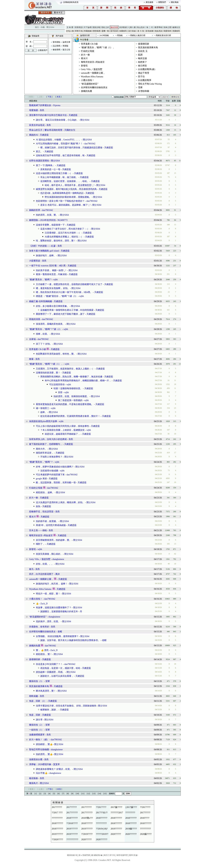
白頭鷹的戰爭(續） (147, 69)
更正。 (39, 152)
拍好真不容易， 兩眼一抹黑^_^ (51, 270)
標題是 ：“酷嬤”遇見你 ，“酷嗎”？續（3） (57, 296)
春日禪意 (142, 66)
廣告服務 (149, 2)
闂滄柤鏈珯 (72, 855)
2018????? (145, 818)
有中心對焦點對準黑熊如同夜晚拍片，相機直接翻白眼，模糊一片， (78, 381)
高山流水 (141, 27)
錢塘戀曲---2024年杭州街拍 (42, 220)
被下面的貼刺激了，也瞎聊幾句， (46, 444)
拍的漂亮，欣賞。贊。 (47, 215)
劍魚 (38, 506)
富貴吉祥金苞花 (37, 125)
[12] (88, 794)
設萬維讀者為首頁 (71, 2)
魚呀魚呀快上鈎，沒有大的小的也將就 (48, 439)
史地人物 (70, 31)
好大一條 (85, 55)
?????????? (130, 813)
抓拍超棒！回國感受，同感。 (50, 672)
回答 (60, 392)
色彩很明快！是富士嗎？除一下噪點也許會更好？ (60, 201)
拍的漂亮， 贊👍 (44, 754)
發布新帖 (56, 42)
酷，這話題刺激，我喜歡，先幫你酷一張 (56, 483)
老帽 (60, 632)
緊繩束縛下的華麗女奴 (40, 105)
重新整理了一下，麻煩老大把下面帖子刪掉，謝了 (60, 314)
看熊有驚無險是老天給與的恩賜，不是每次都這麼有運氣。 (65, 404)
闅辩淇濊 (134, 855)
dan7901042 (90, 144)
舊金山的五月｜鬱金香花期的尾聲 (46, 130)
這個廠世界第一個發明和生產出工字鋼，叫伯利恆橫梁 (67, 310)
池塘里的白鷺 (36, 759)
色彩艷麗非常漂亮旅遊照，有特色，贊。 (56, 354)
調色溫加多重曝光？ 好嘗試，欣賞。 (54, 769)
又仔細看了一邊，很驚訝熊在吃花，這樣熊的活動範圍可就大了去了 (69, 284)
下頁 (49, 97)
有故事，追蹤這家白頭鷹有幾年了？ (54, 608)
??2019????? (87, 834)
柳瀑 (31, 359)
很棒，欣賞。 (43, 334)
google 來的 (41, 479)
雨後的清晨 (35, 319)
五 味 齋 (70, 27)
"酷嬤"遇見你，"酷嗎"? (40, 280)
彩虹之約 (105, 27)
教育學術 (158, 27)
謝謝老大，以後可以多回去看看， (57, 676)
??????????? (57, 818)
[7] (63, 794)
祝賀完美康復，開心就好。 (49, 554)
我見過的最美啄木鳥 (148, 48)
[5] (54, 794)
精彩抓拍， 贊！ (44, 654)
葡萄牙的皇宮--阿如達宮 (93, 62)
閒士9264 (50, 27)
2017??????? (72, 813)
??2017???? (101, 807)
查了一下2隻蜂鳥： (45, 165)
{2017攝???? (131, 807)
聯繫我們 (162, 2)
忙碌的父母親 (88, 51)
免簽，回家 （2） (38, 701)
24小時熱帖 (104, 35)
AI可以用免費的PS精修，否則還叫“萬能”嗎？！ (59, 144)
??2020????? (57, 839)
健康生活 (176, 27)
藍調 (140, 55)
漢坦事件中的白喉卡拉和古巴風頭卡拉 (48, 115)
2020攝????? (146, 834)
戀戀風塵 (96, 31)
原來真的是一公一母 (50, 169)
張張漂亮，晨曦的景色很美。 (50, 324)
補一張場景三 (43, 408)
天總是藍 (73, 115)
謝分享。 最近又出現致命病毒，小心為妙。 (57, 120)
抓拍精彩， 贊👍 (44, 744)
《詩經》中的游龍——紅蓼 (42, 246)
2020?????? (116, 834)
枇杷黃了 (142, 62)
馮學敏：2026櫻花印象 (40, 764)
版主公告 (66, 50)
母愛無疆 (34, 110)
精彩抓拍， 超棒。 (45, 492)
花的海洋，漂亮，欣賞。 (48, 621)
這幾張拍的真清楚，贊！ (48, 373)
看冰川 (84, 58)
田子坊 (141, 77)
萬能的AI (34, 135)
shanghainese (58, 559)
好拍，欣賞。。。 (45, 564)
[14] (99, 794)
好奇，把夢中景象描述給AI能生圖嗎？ (55, 467)
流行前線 (132, 31)
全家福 (32, 339)
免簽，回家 (35, 715)
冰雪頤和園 (144, 91)
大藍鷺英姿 (35, 261)
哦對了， (40, 544)
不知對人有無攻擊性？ (51, 457)
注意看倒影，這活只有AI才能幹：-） (63, 233)
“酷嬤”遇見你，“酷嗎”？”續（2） (45, 329)
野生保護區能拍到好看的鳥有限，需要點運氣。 (68, 197)
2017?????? (57, 807)
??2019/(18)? (102, 829)
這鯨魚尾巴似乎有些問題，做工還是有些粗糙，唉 (60, 155)
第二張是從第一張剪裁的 (70, 400)
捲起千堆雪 (144, 73)
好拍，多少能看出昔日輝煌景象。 (53, 306)
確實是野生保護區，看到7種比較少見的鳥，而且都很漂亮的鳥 (66, 189)
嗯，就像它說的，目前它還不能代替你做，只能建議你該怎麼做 (71, 148)
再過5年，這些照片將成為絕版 (51, 525)
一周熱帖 (119, 35)
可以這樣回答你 (57, 385)
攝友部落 (114, 27)
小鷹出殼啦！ (88, 80)
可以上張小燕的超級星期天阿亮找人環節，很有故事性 (62, 426)
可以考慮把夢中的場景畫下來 (50, 475)
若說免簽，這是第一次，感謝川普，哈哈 (60, 668)
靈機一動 (105, 31)
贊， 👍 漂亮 (42, 650)
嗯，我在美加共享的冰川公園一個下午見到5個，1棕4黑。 (64, 292)
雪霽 (140, 87)
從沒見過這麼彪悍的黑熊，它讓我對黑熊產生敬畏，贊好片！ (70, 416)
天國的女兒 (70, 130)
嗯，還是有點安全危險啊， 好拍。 (53, 288)
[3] (45, 794)
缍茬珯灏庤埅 (122, 855)
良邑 (42, 110)
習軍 (48, 681)
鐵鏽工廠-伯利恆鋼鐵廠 (41, 301)
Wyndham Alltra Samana (92, 77)
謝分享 (39, 720)
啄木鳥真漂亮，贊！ (46, 691)
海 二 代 (150, 27)
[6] (59, 794)
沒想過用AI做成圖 (49, 471)
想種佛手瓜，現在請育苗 (41, 512)
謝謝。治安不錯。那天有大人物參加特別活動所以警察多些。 (70, 640)
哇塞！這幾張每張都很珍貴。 (68, 388)
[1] (36, 794)
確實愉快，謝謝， (49, 710)
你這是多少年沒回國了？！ (49, 664)
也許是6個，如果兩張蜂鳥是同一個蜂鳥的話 (62, 193)
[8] (68, 794)
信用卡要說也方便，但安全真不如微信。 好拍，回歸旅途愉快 (66, 706)
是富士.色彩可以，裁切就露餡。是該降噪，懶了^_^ (65, 205)
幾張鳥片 (34, 783)
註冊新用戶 (43, 50)
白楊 (43, 27)
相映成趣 (34, 696)
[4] (49, 794)
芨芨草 (56, 764)
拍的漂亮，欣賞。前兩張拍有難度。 (71, 396)
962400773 (63, 220)
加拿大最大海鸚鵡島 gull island (44, 251)
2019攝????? (131, 829)
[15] (105, 794)
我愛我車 (167, 31)
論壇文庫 (66, 42)
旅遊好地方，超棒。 (46, 256)
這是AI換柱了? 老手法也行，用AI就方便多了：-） (65, 229)
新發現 (84, 66)
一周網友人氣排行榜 (137, 35)
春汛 (31, 569)
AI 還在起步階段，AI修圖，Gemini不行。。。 (58, 140)
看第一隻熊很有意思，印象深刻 (51, 274)
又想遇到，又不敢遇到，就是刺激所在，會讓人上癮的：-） (65, 369)
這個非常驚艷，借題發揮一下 (50, 225)
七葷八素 (132, 27)
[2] (40, 794)
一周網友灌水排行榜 (162, 35)
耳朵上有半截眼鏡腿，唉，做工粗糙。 (59, 177)
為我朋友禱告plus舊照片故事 (43, 421)
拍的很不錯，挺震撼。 (47, 521)
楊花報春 (34, 778)
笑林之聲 (167, 27)
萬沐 (58, 574)
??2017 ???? (57, 813)
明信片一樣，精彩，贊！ (48, 594)
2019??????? (72, 829)
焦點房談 (158, 31)
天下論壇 (88, 27)
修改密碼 (56, 50)
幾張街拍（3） (36, 681)
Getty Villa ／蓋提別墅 (92, 69)
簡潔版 (65, 46)
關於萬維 (175, 2)
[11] (83, 794)
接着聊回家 (144, 44)
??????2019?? (102, 834)
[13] (94, 794)
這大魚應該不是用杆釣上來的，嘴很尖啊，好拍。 (60, 502)
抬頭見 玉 (143, 51)
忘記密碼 (56, 46)
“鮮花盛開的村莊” (90, 84)
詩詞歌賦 (123, 27)
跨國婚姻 (88, 31)
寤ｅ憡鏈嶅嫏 (84, 855)
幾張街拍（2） (36, 725)
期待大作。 (41, 449)
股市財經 (114, 31)
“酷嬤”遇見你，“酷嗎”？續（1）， (98, 48)
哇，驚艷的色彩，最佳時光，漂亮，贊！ (56, 241)
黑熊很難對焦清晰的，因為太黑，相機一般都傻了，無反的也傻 (71, 377)
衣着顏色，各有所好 (39, 627)
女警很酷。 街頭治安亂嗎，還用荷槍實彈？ (57, 636)
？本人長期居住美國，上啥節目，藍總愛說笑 (62, 430)
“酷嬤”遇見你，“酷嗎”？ (41, 462)
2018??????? (72, 818)
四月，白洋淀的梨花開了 (41, 574)
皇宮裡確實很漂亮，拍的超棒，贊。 (54, 540)
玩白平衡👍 (42, 773)
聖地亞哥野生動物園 (39, 750)
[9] (72, 794)
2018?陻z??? (87, 818)
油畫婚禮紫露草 (37, 735)
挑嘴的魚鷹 (87, 91)
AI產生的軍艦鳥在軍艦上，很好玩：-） (64, 237)
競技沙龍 (96, 27)
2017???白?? (102, 813)
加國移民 (123, 31)
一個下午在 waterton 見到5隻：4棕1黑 (47, 266)
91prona (57, 105)
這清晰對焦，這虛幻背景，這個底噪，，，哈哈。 (65, 181)
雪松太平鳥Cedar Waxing (150, 84)
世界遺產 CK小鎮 (89, 44)
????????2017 (117, 813)
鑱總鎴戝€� (97, 855)
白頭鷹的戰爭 (145, 80)
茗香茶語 (79, 27)
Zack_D (44, 604)
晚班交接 (142, 58)
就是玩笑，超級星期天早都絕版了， (62, 434)
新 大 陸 (141, 31)
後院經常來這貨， (45, 453)
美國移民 (176, 31)
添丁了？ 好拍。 (44, 344)
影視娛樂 (150, 31)
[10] (77, 794)
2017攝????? (116, 807)
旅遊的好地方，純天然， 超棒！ (52, 584)
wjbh (56, 280)
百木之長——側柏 (38, 530)
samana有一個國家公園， (93, 73)
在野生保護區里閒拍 (39, 161)
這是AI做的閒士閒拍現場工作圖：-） (54, 173)
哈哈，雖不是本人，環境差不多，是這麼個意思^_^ (70, 185)
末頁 (59, 97)
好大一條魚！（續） (39, 740)
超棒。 (44, 412)
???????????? (72, 839)
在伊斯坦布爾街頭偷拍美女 (94, 87)
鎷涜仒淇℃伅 (109, 855)
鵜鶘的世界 (35, 210)
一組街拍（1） (36, 730)
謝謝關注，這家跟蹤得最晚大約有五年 (59, 612)
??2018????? (72, 823)
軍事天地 (79, 31)
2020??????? (131, 834)
